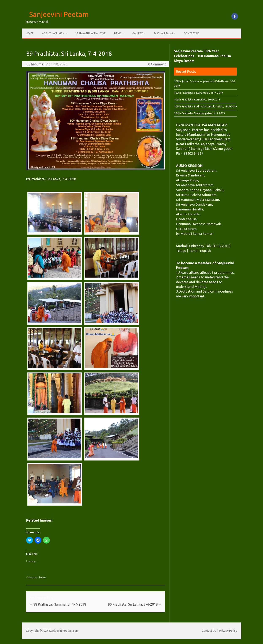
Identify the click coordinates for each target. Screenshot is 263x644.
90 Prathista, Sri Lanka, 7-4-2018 (135, 604)
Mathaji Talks (163, 33)
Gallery (138, 33)
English (205, 251)
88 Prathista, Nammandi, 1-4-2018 (58, 604)
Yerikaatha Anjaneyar (91, 33)
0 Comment (157, 64)
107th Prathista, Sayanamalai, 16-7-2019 (198, 93)
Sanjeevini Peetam (59, 14)
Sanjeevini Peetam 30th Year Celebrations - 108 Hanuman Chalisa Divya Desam (202, 56)
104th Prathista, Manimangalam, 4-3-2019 (199, 113)
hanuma (37, 64)
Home (30, 33)
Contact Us (192, 33)
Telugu (181, 251)
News (118, 33)
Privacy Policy (228, 631)
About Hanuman (53, 33)
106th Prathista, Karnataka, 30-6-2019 (197, 99)
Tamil (193, 251)
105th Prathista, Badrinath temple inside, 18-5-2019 (205, 106)
